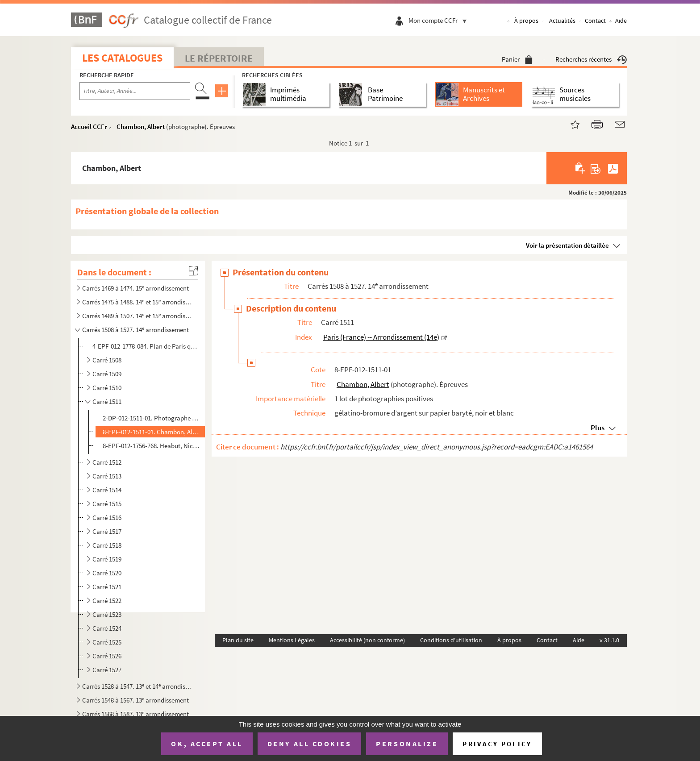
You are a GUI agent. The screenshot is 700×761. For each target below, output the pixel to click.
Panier (517, 59)
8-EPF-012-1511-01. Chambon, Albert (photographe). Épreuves (152, 432)
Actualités (562, 21)
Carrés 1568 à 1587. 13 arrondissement (135, 714)
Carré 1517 (107, 531)
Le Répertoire (219, 58)
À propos (526, 21)
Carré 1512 (107, 462)
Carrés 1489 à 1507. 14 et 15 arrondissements (137, 316)
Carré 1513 (107, 476)
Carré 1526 (107, 656)
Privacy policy (497, 744)
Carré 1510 (107, 388)
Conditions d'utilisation (451, 640)
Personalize (407, 744)
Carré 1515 (107, 504)
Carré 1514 (107, 490)
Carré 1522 (107, 601)
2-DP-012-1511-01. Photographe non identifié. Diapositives (152, 418)
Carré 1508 (107, 360)
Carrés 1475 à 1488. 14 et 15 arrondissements (137, 302)
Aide (621, 21)
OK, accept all (207, 744)
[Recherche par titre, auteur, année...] (135, 91)
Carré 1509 (107, 374)
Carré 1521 (107, 587)
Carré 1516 (107, 518)
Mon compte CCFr (440, 20)
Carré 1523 (107, 614)
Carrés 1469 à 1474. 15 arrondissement (135, 288)
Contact (595, 21)
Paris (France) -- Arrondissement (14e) (381, 337)
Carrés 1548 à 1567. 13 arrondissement (135, 700)
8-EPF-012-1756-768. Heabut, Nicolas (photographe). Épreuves (152, 446)
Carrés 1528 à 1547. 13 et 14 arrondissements (137, 686)
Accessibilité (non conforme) (367, 640)
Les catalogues (122, 58)
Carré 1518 (107, 545)
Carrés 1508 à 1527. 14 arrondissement (135, 330)
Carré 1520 (107, 573)
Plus (598, 428)
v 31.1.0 (609, 640)
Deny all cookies (309, 744)
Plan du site (238, 640)
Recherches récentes (591, 59)
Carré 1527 (107, 670)
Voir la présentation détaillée (567, 245)
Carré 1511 (107, 401)
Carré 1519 (107, 559)
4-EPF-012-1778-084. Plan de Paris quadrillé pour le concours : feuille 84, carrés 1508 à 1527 (146, 346)
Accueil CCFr (89, 127)
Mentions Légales (292, 640)
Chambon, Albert (141, 127)
